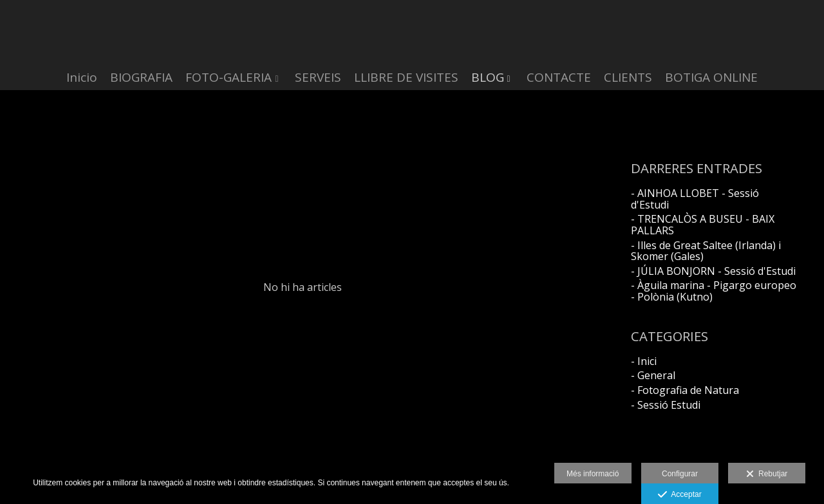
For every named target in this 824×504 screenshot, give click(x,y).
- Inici (644, 361)
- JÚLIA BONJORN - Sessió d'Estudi (713, 271)
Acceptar (679, 495)
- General (653, 375)
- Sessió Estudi (666, 405)
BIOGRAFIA (141, 78)
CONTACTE (559, 78)
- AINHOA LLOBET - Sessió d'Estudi (695, 199)
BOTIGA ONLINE (711, 78)
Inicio (82, 78)
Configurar (680, 474)
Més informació (593, 474)
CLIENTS (628, 78)
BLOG (488, 78)
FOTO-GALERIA (229, 78)
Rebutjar (767, 474)
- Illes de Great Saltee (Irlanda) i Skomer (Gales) (706, 251)
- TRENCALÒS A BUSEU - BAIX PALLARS (703, 225)
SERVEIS (318, 78)
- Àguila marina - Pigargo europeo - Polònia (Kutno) (714, 291)
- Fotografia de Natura (685, 390)
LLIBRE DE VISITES (406, 78)
